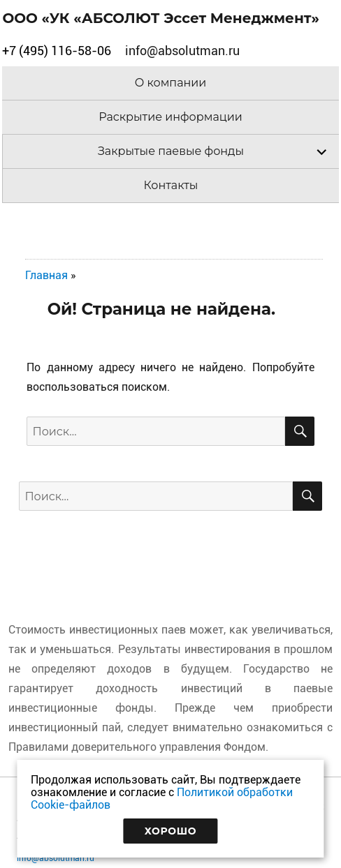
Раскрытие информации (170, 117)
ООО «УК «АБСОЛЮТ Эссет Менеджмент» (161, 18)
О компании (171, 83)
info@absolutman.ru (56, 858)
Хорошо (171, 831)
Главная (46, 275)
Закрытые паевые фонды (171, 151)
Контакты (171, 185)
